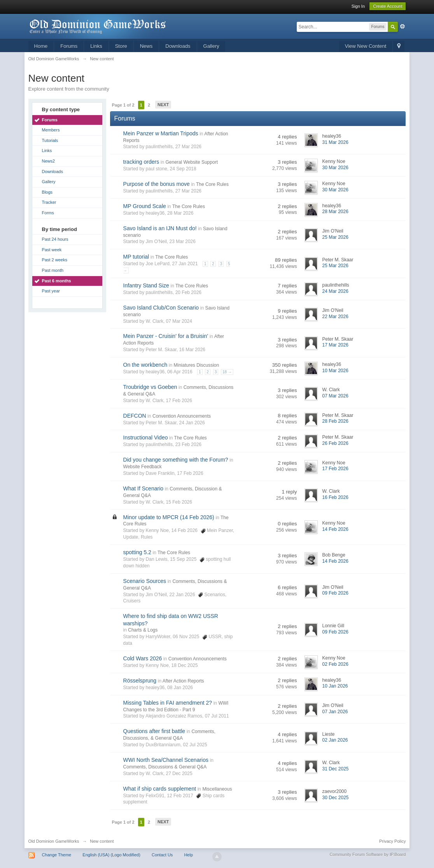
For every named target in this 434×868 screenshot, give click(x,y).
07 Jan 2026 (335, 712)
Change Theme (57, 855)
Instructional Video (146, 437)
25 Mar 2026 (335, 237)
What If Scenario (143, 488)
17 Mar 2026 (335, 345)
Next (163, 105)
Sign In (358, 6)
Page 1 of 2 (123, 105)
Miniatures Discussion (196, 365)
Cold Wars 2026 (143, 658)
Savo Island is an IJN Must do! (160, 228)
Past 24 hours (55, 239)
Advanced (402, 26)
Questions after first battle (154, 731)
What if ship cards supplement (160, 789)
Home (41, 46)
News (146, 46)
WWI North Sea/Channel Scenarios (166, 760)
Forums (69, 46)
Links (96, 46)
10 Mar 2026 (335, 371)
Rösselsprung (140, 681)
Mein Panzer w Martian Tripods (161, 133)
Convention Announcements (182, 416)
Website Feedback (143, 467)
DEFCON (135, 416)
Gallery (211, 46)
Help (188, 855)
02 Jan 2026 (335, 740)
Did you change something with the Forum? (176, 460)
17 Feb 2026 (335, 469)
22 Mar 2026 (335, 317)
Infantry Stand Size (146, 285)
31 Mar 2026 (335, 142)
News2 (49, 161)
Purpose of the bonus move (157, 184)
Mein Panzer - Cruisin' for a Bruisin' (166, 336)
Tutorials (50, 140)
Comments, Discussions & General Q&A (165, 767)
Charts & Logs (143, 630)
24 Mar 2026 (335, 291)
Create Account (388, 6)
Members (51, 130)
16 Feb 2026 (335, 497)
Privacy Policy (392, 841)
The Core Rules (212, 184)
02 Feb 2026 (335, 664)
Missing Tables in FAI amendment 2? (168, 703)
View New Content (366, 46)
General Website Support (192, 162)
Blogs (47, 192)
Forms (48, 213)
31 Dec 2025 (335, 769)
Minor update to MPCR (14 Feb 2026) (169, 517)
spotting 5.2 (137, 552)
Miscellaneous (217, 789)
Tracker (49, 202)
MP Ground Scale (145, 206)
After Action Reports (183, 681)
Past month (53, 270)
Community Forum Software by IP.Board (367, 854)
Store (121, 46)
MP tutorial (136, 257)
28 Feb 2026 (335, 421)
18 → (227, 372)
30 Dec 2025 (335, 798)
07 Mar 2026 (335, 396)
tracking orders (141, 162)
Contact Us (162, 855)
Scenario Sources (145, 581)
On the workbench (145, 365)
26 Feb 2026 (335, 443)
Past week (52, 250)
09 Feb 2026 (335, 593)
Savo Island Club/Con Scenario (161, 308)
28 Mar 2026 (335, 212)
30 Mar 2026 (335, 168)
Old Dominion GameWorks (54, 841)
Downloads (178, 46)
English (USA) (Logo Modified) (111, 855)
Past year (51, 291)
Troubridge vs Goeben (150, 387)
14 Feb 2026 (335, 529)
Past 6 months (57, 281)
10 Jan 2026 (335, 686)
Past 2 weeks (55, 260)
